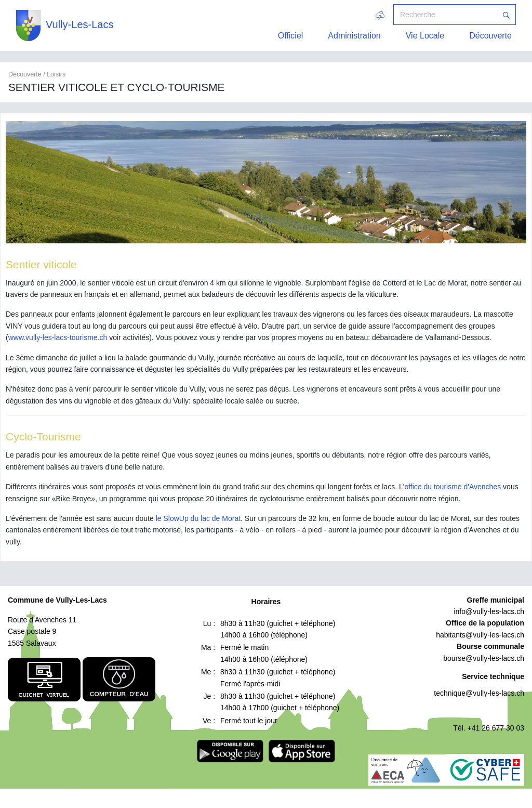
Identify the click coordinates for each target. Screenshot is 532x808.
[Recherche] (445, 15)
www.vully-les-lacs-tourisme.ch (58, 337)
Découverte (490, 36)
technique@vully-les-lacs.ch (479, 693)
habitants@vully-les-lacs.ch (480, 635)
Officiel (291, 36)
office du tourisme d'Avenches (453, 487)
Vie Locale (425, 36)
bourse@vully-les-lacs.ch (484, 658)
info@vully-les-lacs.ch (489, 611)
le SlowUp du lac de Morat (198, 518)
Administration (354, 36)
